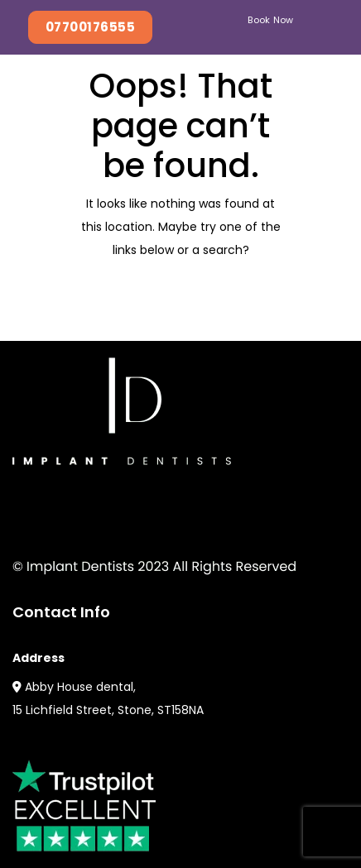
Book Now (271, 20)
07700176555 (90, 27)
